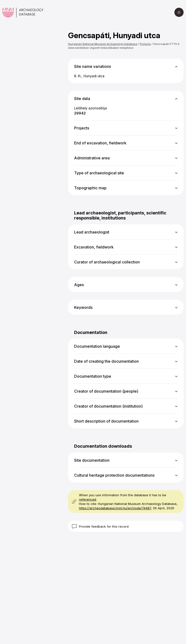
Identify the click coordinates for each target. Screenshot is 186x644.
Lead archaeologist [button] (92, 232)
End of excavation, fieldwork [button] (100, 143)
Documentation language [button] (97, 346)
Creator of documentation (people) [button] (106, 391)
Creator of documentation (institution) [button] (108, 406)
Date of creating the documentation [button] (106, 361)
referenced (88, 499)
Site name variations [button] (93, 66)
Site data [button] (82, 99)
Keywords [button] (83, 307)
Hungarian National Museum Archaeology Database (103, 44)
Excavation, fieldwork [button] (94, 247)
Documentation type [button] (93, 376)
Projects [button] (82, 128)
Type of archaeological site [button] (99, 173)
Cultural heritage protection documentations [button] (114, 475)
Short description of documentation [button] (106, 421)
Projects (145, 44)
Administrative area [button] (92, 158)
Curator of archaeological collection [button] (107, 262)
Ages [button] (79, 285)
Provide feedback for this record (104, 526)
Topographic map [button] (90, 188)
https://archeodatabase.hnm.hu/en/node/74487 (115, 508)
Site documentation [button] (92, 460)
